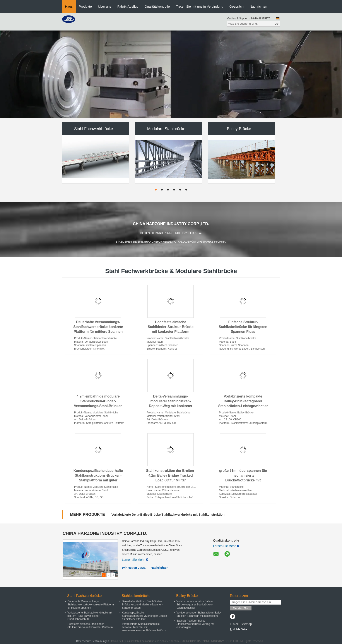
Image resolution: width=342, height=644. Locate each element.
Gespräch (237, 6)
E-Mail (234, 624)
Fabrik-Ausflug (128, 6)
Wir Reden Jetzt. (134, 568)
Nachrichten (258, 6)
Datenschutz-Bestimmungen (93, 641)
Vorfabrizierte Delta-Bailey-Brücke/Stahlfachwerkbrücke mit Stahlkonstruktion (168, 515)
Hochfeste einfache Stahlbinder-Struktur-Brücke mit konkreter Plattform (171, 327)
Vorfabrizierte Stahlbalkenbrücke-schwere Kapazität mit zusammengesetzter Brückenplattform (144, 627)
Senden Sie (241, 608)
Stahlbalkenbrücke (136, 596)
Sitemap (246, 624)
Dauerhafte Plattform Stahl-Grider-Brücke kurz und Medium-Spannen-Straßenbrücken (143, 605)
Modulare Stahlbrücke (166, 129)
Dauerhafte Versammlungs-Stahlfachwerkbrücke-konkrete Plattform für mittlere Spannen (98, 327)
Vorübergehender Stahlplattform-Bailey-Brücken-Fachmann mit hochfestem (199, 614)
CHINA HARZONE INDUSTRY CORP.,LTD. (105, 533)
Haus (69, 6)
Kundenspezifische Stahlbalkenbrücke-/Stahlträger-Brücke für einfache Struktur (144, 616)
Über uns (105, 6)
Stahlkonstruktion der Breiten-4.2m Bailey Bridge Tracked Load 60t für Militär (171, 475)
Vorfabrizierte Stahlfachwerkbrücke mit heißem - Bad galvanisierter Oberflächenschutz (90, 616)
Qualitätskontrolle (157, 6)
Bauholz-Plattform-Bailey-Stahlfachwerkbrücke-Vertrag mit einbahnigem (195, 624)
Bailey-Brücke (239, 129)
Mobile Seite (238, 629)
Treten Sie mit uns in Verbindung (200, 6)
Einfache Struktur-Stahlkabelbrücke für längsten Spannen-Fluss (243, 327)
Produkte (85, 6)
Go (276, 24)
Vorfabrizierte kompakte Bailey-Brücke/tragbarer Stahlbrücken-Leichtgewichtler (243, 401)
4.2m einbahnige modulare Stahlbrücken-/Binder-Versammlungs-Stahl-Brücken (98, 401)
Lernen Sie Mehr (135, 560)
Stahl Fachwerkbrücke (94, 129)
